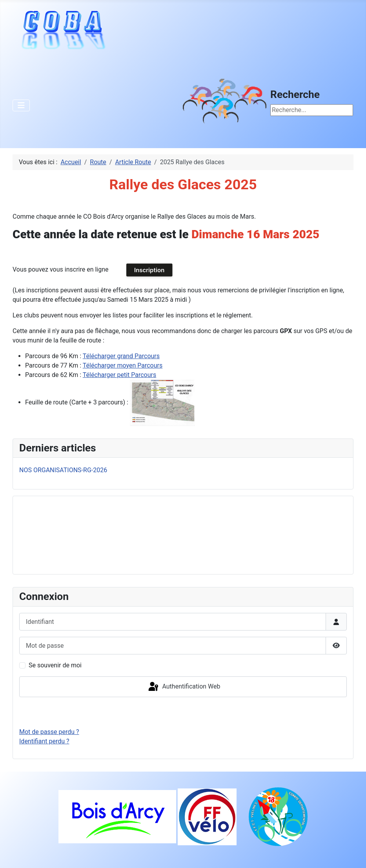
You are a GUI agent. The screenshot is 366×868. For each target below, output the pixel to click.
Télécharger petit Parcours (119, 375)
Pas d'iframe (78, 534)
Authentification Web (184, 687)
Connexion (183, 712)
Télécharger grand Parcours (121, 356)
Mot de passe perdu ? (49, 732)
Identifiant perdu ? (44, 741)
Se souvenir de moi (55, 665)
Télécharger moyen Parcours (123, 365)
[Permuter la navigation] (21, 105)
